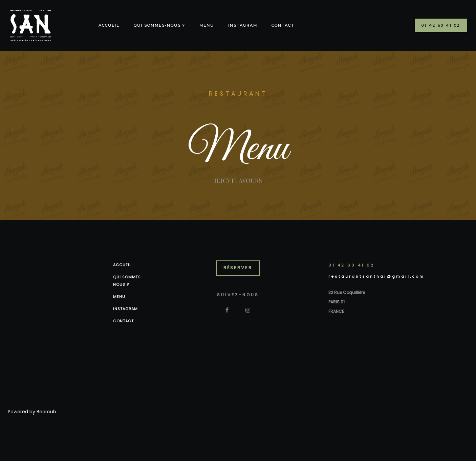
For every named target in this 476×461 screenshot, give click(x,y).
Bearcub (46, 412)
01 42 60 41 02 (351, 265)
